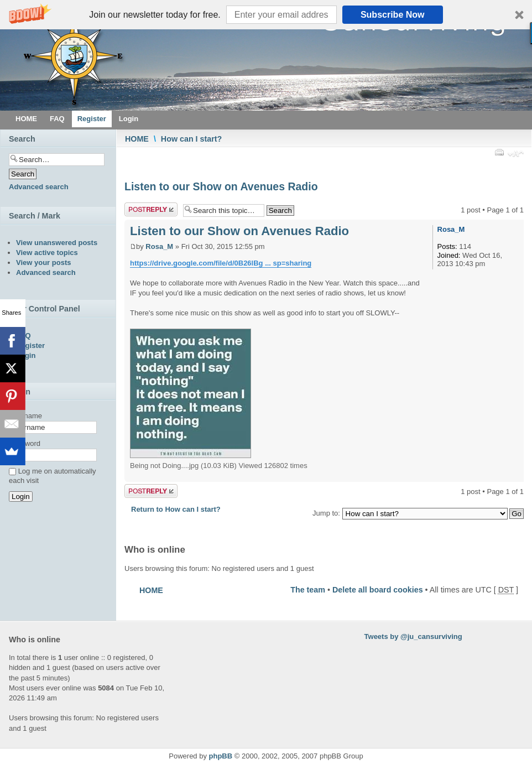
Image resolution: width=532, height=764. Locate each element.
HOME (137, 139)
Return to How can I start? (176, 509)
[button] (266, 15)
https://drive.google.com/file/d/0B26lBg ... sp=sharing (221, 263)
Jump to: (326, 513)
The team (308, 590)
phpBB (221, 756)
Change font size (516, 155)
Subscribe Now (393, 15)
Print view (499, 152)
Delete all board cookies (378, 590)
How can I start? (191, 139)
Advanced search (39, 187)
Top (515, 476)
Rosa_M (159, 246)
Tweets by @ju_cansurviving (413, 636)
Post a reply (151, 209)
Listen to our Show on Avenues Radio (221, 186)
